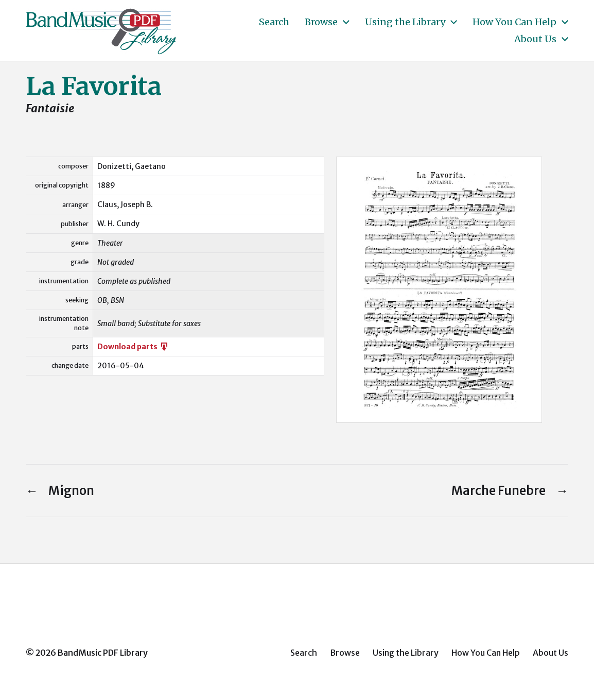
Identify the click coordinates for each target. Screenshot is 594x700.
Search (274, 22)
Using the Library (405, 22)
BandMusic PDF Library (103, 653)
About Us (535, 39)
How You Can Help (514, 22)
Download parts (133, 347)
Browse (321, 22)
